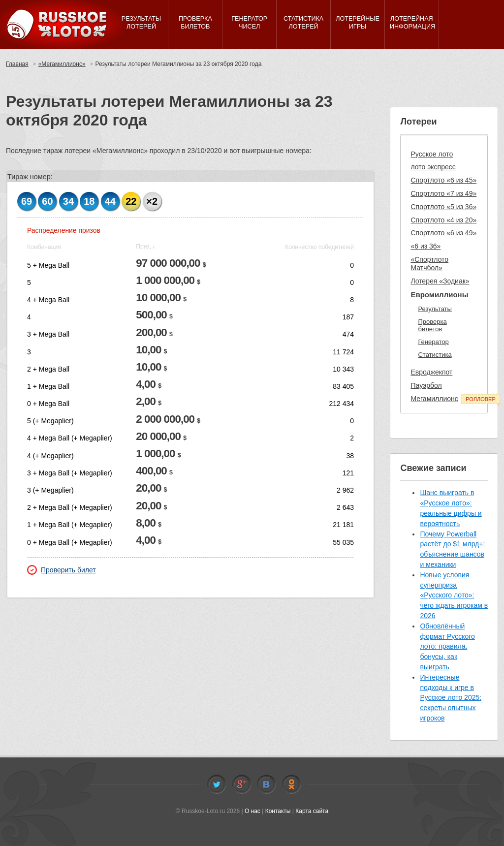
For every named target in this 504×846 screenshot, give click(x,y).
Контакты (278, 811)
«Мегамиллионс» (62, 64)
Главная (17, 64)
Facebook (242, 784)
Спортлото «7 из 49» (443, 193)
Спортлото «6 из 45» (443, 180)
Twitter (217, 784)
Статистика (435, 355)
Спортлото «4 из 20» (443, 220)
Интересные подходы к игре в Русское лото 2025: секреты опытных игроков (451, 698)
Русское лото (432, 154)
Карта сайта (312, 811)
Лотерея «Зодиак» (440, 281)
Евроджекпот (431, 372)
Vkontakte (266, 784)
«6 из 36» (425, 246)
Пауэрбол (426, 385)
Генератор (433, 342)
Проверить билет (62, 570)
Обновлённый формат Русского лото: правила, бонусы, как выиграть (447, 646)
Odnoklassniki (291, 784)
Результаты (435, 309)
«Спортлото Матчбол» (429, 264)
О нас (252, 811)
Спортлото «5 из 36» (443, 207)
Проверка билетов (432, 326)
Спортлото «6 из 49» (443, 233)
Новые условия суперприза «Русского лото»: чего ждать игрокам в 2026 (454, 595)
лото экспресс (433, 167)
